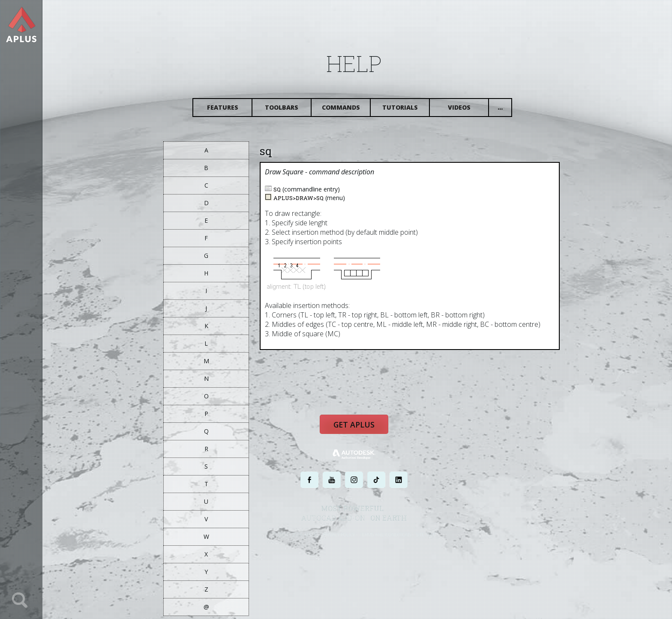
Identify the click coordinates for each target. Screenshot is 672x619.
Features (230, 110)
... (508, 110)
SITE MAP (433, 540)
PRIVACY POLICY (346, 540)
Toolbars (289, 110)
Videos (466, 110)
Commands (348, 110)
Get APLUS (362, 431)
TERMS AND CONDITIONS (393, 540)
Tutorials (407, 110)
